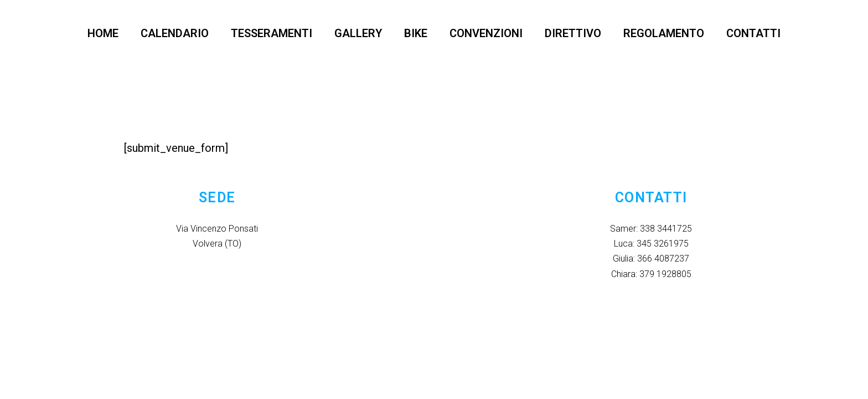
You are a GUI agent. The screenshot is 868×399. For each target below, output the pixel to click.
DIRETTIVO (573, 33)
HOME (103, 33)
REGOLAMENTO (664, 33)
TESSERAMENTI (272, 33)
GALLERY (358, 33)
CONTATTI (753, 33)
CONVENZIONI (486, 33)
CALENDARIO (175, 33)
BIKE (416, 33)
